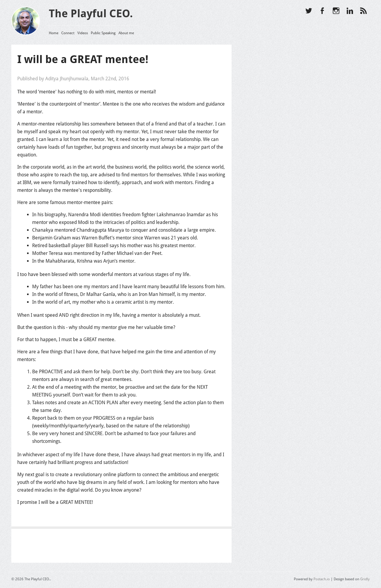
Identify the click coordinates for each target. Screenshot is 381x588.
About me (126, 33)
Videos (83, 33)
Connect (68, 33)
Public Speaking (103, 33)
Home (54, 33)
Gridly (365, 579)
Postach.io (322, 579)
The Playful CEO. (91, 14)
